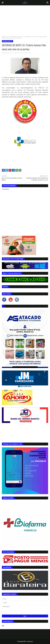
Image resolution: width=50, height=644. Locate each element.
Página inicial (5, 37)
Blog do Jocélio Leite (9, 53)
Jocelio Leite (30, 641)
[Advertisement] (25, 20)
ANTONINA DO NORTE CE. (17, 37)
